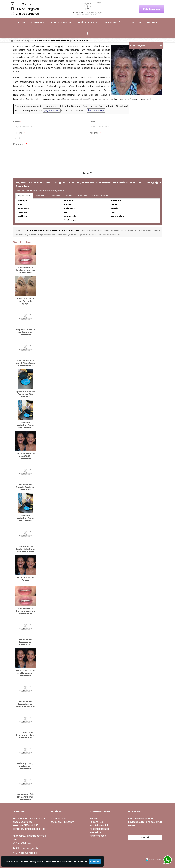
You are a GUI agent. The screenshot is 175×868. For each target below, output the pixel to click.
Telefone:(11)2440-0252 (26, 825)
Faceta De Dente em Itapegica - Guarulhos (25, 673)
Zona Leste (83, 196)
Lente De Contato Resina (26, 579)
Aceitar (95, 861)
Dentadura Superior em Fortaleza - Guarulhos (25, 643)
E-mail (132, 826)
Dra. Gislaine (22, 4)
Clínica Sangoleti (25, 9)
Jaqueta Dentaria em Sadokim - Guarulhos (26, 332)
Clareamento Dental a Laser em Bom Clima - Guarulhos (26, 271)
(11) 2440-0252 (52, 111)
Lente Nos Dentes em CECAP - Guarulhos (25, 456)
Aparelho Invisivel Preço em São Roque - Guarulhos (26, 395)
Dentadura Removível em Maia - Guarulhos (26, 704)
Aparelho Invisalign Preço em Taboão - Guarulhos (25, 426)
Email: (94, 122)
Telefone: (19, 133)
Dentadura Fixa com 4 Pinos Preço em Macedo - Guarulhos (25, 364)
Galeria (152, 23)
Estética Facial (61, 23)
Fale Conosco (152, 9)
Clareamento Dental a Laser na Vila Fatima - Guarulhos (25, 612)
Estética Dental (88, 23)
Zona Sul (69, 196)
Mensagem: (20, 144)
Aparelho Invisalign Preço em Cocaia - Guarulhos (25, 519)
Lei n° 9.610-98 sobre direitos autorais (105, 235)
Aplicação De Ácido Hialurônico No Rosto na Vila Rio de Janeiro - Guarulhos (26, 552)
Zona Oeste (55, 196)
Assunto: (95, 133)
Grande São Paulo (100, 196)
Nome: (17, 122)
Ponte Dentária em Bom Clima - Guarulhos (25, 797)
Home (21, 23)
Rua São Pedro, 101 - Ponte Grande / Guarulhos (29, 820)
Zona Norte (41, 196)
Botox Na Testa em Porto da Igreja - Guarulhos (25, 302)
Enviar (87, 173)
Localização (114, 23)
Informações (99, 836)
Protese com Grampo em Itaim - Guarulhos (25, 735)
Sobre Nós (38, 23)
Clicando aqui (96, 111)
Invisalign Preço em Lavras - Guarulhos (25, 766)
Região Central (24, 196)
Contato (135, 23)
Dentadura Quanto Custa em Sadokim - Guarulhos (26, 488)
